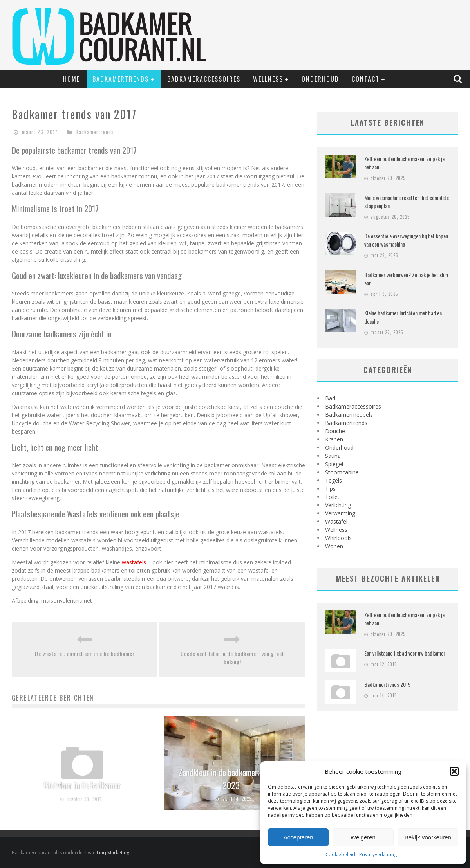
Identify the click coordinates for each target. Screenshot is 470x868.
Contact (366, 79)
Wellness (268, 79)
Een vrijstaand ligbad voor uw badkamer (405, 653)
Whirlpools (338, 538)
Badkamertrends (121, 79)
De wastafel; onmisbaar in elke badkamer (85, 653)
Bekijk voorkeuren (428, 837)
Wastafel (336, 521)
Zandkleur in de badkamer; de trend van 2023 (239, 779)
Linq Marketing (113, 853)
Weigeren (363, 837)
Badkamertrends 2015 (387, 684)
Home (71, 79)
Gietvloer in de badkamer (82, 785)
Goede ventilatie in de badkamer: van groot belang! (232, 657)
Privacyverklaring (378, 854)
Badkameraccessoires (204, 79)
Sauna (333, 456)
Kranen (334, 439)
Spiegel (334, 464)
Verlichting (338, 505)
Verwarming (340, 513)
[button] (454, 771)
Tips (330, 489)
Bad (330, 398)
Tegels (334, 480)
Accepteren (298, 837)
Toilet (332, 497)
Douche (335, 431)
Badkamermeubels (349, 415)
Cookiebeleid (340, 854)
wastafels (134, 562)
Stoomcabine (342, 472)
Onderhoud (320, 79)
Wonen (334, 546)
